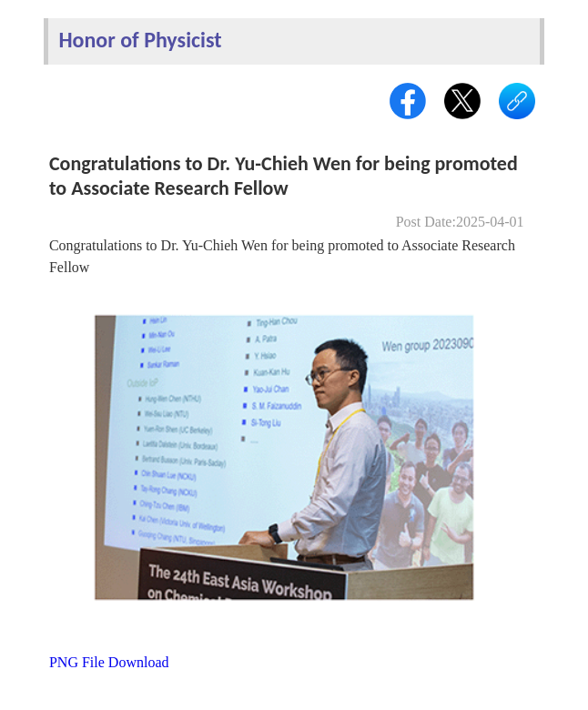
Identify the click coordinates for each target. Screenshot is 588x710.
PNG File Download (109, 662)
